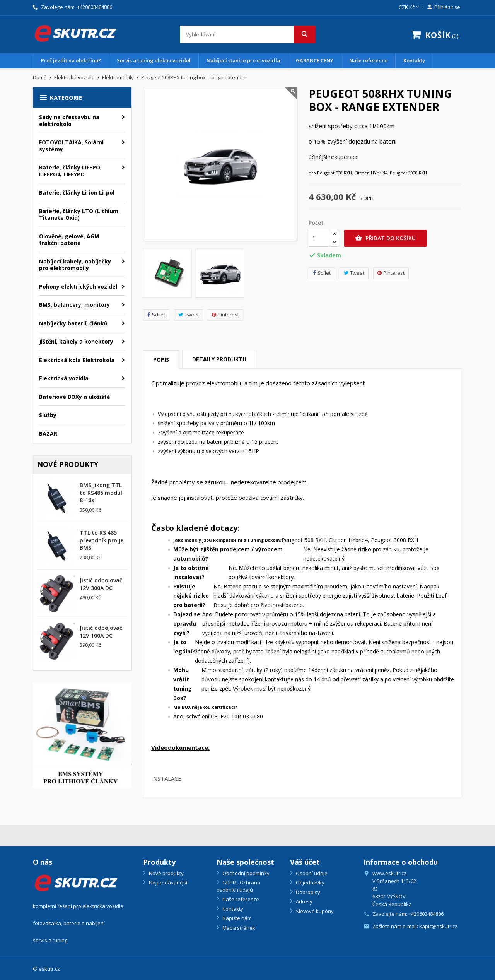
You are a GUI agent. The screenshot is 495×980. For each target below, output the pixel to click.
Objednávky (310, 883)
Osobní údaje (311, 873)
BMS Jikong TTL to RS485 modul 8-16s (101, 493)
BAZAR (48, 434)
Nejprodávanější (167, 883)
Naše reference (368, 60)
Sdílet (156, 315)
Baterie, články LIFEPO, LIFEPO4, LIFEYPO (70, 171)
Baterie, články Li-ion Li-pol (77, 192)
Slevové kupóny (314, 911)
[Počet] (319, 238)
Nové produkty (166, 873)
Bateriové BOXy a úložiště (74, 397)
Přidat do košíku (385, 238)
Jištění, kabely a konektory (76, 341)
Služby (48, 415)
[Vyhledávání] (247, 34)
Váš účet (305, 862)
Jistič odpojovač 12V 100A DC (101, 632)
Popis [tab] (161, 360)
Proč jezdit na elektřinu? (71, 60)
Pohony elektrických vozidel (78, 286)
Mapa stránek (238, 928)
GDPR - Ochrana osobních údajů (238, 886)
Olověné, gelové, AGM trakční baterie (69, 240)
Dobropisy (307, 892)
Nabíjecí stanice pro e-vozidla (243, 60)
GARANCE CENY (315, 60)
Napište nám (236, 918)
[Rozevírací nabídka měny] (410, 7)
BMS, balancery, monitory (74, 305)
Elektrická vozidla (64, 378)
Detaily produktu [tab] (219, 359)
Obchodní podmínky (245, 873)
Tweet (189, 315)
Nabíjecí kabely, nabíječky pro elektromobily (75, 265)
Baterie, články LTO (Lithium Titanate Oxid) (79, 215)
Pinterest (225, 315)
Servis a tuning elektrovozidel (154, 60)
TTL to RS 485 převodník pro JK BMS (102, 540)
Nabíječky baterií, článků (73, 323)
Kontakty (414, 60)
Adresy (304, 901)
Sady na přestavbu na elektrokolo (69, 121)
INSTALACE (166, 778)
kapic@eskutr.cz (438, 926)
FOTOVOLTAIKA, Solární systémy (71, 146)
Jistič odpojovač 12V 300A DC (101, 584)
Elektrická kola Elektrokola (77, 360)
